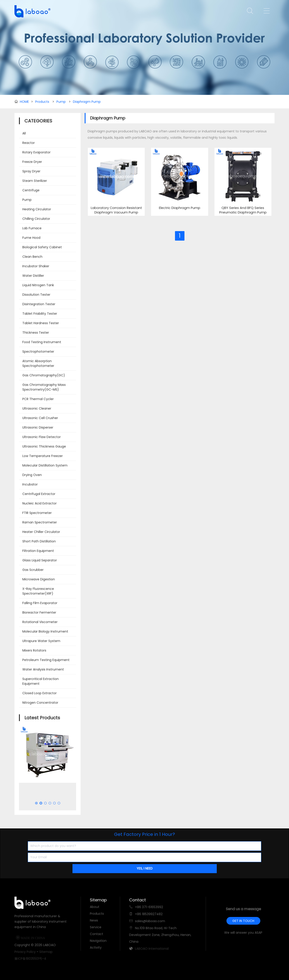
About (95, 907)
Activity (96, 947)
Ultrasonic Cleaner (37, 408)
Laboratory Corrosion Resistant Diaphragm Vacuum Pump (116, 210)
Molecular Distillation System (45, 465)
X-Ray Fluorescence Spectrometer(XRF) (38, 591)
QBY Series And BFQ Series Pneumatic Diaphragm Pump (243, 210)
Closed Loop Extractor (40, 693)
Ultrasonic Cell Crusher (40, 418)
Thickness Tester (36, 333)
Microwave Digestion (39, 579)
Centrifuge (31, 190)
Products (42, 102)
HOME (24, 102)
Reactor (29, 143)
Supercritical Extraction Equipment (41, 681)
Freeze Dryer (32, 162)
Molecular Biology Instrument (45, 631)
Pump (61, 102)
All (24, 133)
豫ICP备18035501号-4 (30, 959)
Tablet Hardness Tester (41, 323)
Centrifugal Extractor (39, 494)
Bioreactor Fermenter (39, 612)
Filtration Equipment (38, 551)
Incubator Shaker (36, 266)
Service (96, 927)
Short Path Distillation (39, 541)
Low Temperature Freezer (43, 456)
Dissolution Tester (36, 295)
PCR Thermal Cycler (38, 399)
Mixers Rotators (34, 650)
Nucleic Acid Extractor (40, 503)
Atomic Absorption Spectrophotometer (38, 363)
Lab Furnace (32, 228)
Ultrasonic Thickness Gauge (44, 446)
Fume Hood (31, 238)
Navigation (98, 941)
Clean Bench (32, 257)
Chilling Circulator (36, 219)
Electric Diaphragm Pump (180, 208)
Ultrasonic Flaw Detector (42, 437)
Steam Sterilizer (35, 181)
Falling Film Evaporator (40, 603)
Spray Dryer (31, 171)
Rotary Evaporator (36, 152)
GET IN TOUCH (243, 921)
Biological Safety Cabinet (42, 247)
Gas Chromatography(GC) (44, 375)
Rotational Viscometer (40, 622)
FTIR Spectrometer (37, 513)
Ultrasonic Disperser (38, 427)
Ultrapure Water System (41, 641)
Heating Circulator (37, 209)
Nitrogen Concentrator (40, 703)
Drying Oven (32, 475)
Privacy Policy (25, 952)
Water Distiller (33, 276)
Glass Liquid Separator (40, 560)
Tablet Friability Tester (40, 314)
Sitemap (46, 952)
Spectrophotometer (38, 352)
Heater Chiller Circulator (41, 532)
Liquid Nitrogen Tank (38, 285)
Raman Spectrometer (40, 522)
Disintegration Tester (39, 304)
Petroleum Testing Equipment (46, 660)
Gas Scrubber (33, 570)
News (94, 920)
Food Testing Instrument (42, 342)
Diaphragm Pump (87, 102)
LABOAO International (152, 949)
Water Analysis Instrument (43, 669)
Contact (97, 934)
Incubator (30, 484)
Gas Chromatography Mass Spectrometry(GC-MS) (44, 387)
